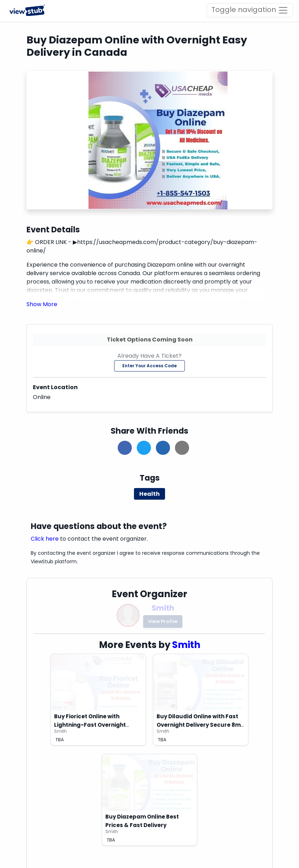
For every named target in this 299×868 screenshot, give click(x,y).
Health (149, 494)
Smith (163, 608)
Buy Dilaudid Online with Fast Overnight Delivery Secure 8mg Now (201, 725)
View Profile (163, 621)
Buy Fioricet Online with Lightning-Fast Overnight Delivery (90, 725)
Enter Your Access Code (149, 366)
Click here (45, 539)
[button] (42, 304)
